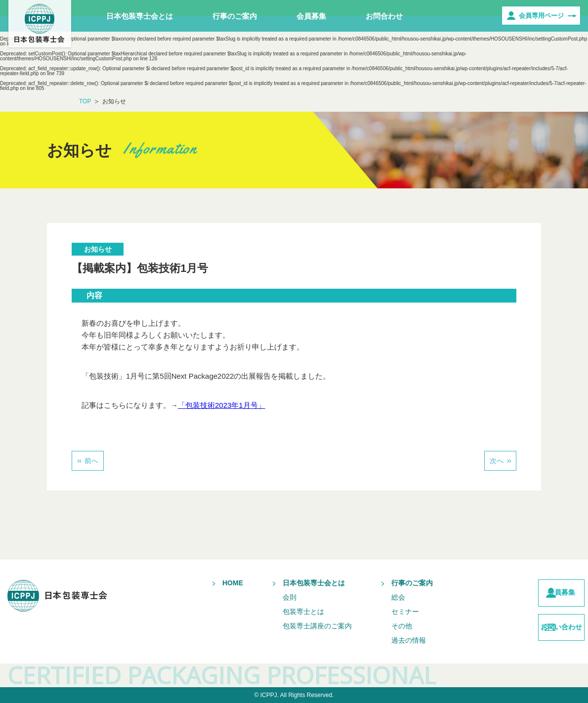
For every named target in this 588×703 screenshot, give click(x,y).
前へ (91, 461)
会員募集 (311, 16)
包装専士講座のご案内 (299, 626)
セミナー (387, 612)
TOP (85, 101)
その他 (383, 626)
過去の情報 (390, 640)
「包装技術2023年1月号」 (222, 405)
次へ (497, 461)
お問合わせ (384, 16)
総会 (380, 597)
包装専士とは (285, 612)
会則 (271, 597)
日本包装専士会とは (140, 16)
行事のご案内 (235, 16)
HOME (214, 583)
